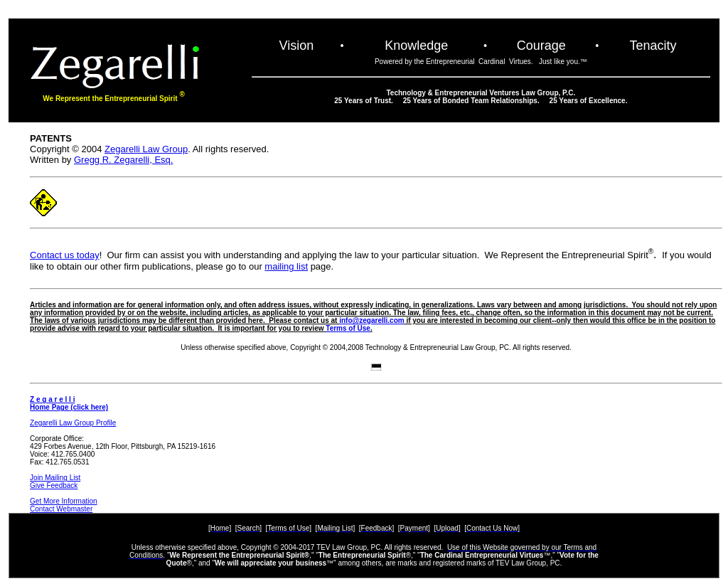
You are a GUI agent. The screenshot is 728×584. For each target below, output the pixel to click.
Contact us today (65, 255)
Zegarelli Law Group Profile (73, 423)
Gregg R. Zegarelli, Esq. (123, 160)
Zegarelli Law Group (146, 149)
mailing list (286, 266)
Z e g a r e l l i (52, 399)
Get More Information (63, 501)
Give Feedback (54, 485)
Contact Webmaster (61, 509)
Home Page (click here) (69, 407)
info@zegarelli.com (371, 320)
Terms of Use (348, 328)
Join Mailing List (55, 478)
